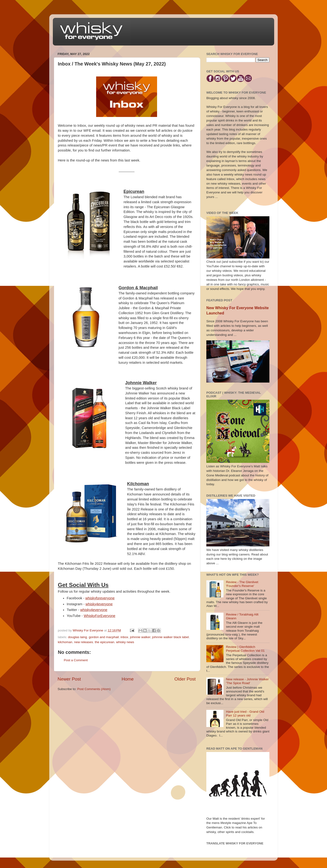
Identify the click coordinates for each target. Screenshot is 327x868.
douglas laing (78, 637)
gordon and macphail (104, 637)
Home (128, 679)
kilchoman (65, 642)
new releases (84, 642)
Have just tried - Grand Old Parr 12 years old (245, 714)
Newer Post (69, 679)
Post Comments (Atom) (94, 689)
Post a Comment (76, 660)
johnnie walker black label (170, 637)
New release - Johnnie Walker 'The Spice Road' (247, 681)
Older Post (185, 679)
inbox (124, 637)
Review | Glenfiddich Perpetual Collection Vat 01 (245, 649)
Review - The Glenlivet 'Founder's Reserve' (242, 584)
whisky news (125, 642)
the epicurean (104, 642)
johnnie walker (140, 637)
